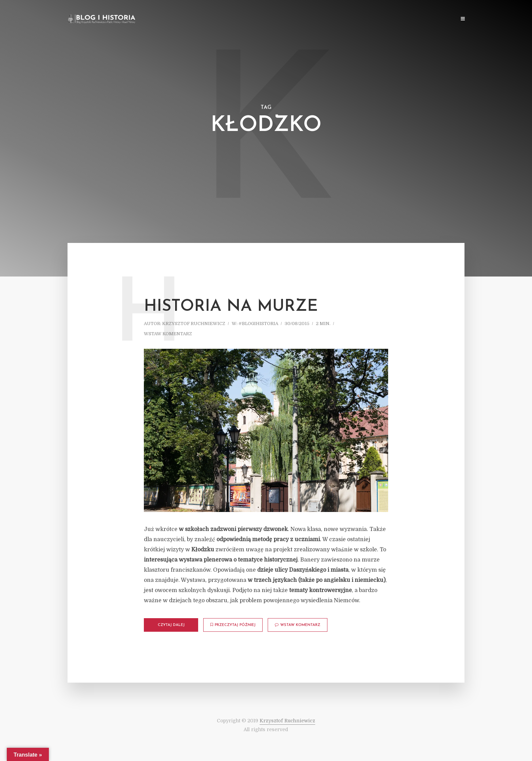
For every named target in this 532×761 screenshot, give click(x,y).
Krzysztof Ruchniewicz (194, 324)
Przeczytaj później (233, 625)
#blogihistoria (258, 324)
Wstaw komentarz (168, 334)
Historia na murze (231, 307)
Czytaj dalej (171, 625)
